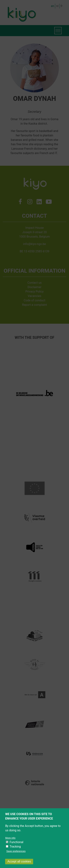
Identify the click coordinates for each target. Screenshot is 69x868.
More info (10, 843)
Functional (16, 847)
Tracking (15, 852)
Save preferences (16, 856)
